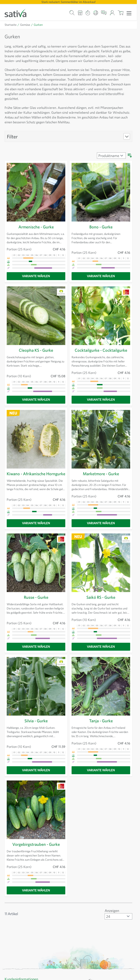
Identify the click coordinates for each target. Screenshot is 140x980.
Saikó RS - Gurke (101, 604)
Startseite (11, 25)
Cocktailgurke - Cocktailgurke (101, 355)
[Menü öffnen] (129, 13)
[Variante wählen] (36, 281)
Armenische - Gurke (36, 232)
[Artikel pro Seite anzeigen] (118, 923)
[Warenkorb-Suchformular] (72, 13)
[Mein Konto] (112, 13)
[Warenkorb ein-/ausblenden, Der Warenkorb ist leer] (121, 13)
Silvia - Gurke (36, 728)
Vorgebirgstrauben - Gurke (36, 851)
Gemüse (25, 25)
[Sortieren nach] (110, 160)
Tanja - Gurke (101, 728)
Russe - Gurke (36, 604)
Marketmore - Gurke (101, 479)
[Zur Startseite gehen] (18, 13)
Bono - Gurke (101, 232)
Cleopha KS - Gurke (36, 355)
